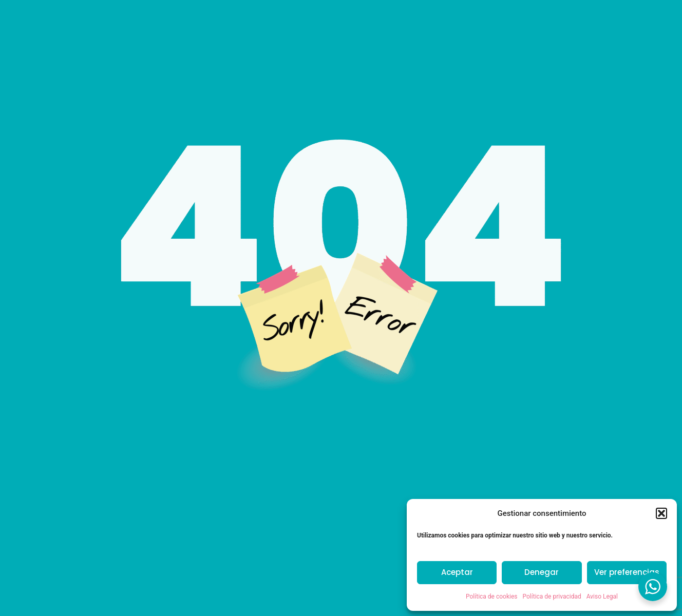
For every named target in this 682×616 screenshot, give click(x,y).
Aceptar (457, 572)
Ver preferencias (627, 572)
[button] (661, 513)
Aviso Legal (602, 596)
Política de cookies (492, 596)
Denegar (542, 572)
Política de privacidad (552, 596)
